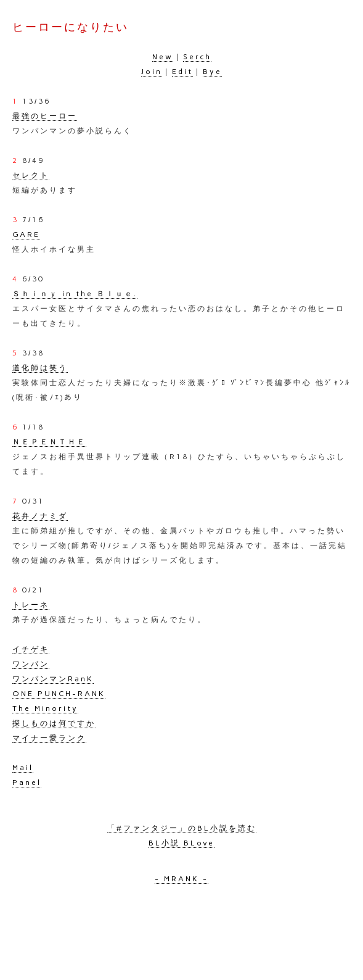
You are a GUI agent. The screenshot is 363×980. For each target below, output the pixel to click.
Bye (212, 72)
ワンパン (31, 664)
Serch (197, 57)
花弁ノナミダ (40, 516)
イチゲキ (31, 649)
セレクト (31, 175)
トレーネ (31, 605)
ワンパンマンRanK (53, 679)
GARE (26, 235)
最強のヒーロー (45, 116)
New (163, 57)
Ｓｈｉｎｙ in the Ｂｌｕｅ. (75, 294)
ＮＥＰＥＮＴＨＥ (49, 442)
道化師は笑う (40, 368)
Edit (182, 72)
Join (152, 72)
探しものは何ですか (54, 723)
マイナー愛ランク (49, 738)
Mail (23, 768)
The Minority (45, 708)
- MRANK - (181, 879)
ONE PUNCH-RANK (59, 694)
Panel (27, 783)
